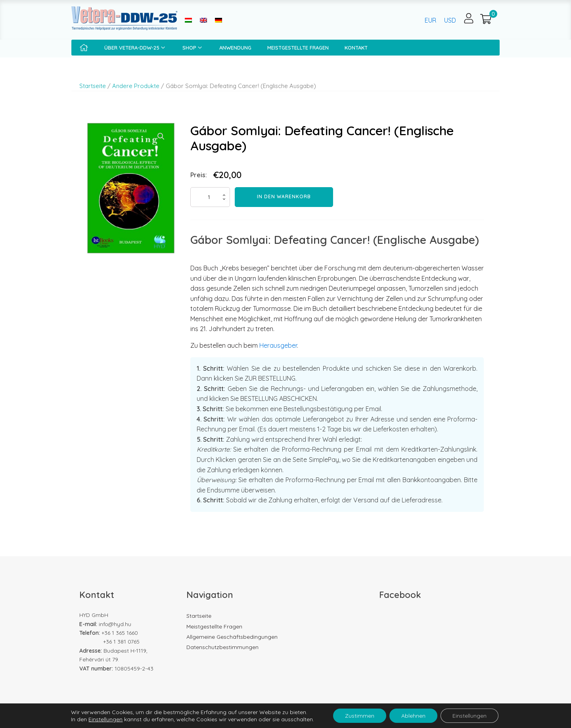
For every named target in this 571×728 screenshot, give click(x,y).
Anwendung (235, 48)
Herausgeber (278, 345)
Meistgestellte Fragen (298, 48)
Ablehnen (413, 716)
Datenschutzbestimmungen (222, 647)
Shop (193, 48)
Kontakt (356, 48)
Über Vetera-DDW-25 (135, 48)
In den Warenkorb (284, 196)
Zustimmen (360, 716)
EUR (430, 20)
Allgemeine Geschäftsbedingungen (232, 637)
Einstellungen (105, 719)
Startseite (93, 86)
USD (450, 20)
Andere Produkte (136, 86)
